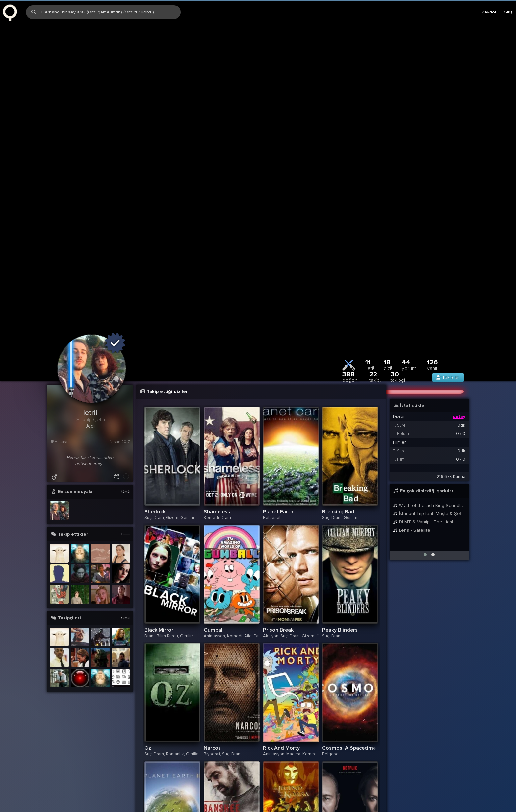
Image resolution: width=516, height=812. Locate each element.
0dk (461, 327)
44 (410, 266)
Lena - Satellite (412, 431)
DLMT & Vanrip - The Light (423, 423)
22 (375, 278)
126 (433, 266)
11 (370, 266)
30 (398, 278)
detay (459, 318)
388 (351, 278)
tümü (125, 393)
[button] (425, 456)
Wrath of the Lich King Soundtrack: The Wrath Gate (429, 407)
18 (388, 266)
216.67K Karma (451, 378)
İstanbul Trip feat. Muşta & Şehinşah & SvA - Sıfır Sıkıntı (429, 415)
